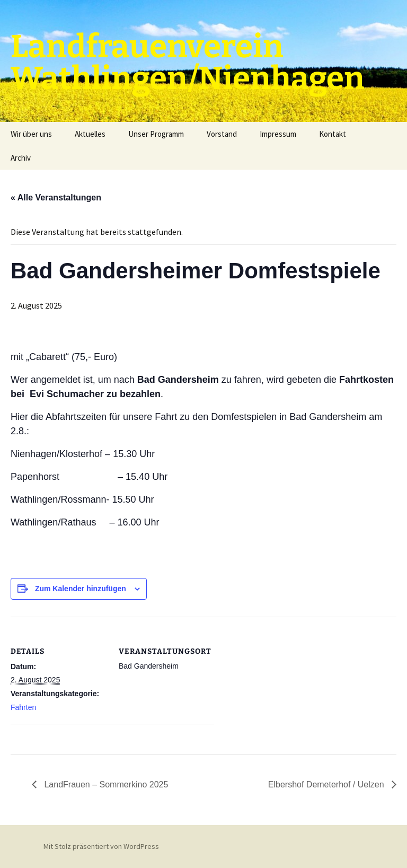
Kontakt (333, 134)
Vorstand (222, 134)
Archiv (21, 158)
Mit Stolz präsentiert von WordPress (101, 846)
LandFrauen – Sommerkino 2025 (105, 784)
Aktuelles (90, 134)
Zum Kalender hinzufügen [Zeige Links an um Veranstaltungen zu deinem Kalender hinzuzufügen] (81, 589)
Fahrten (23, 707)
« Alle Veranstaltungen (56, 198)
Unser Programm (156, 134)
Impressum (278, 134)
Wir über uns (31, 134)
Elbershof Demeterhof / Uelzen (327, 784)
